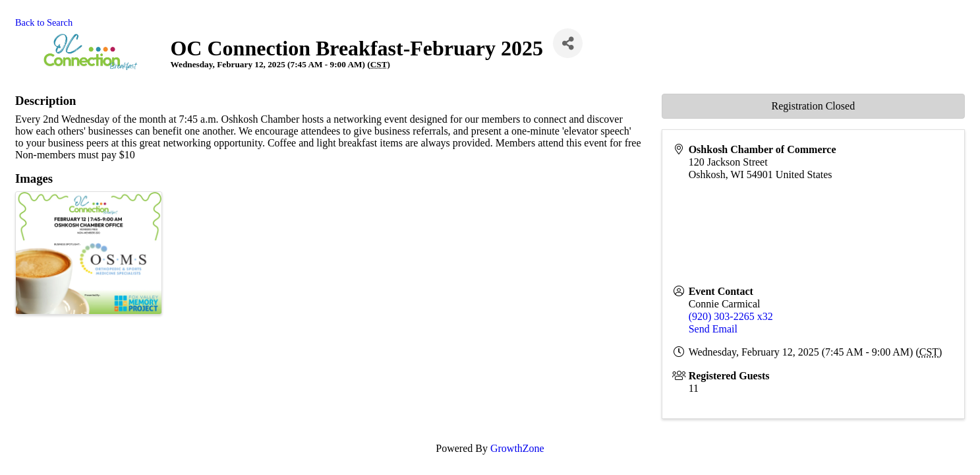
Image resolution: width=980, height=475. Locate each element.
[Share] (568, 43)
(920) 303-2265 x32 (731, 316)
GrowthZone (517, 448)
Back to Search (44, 22)
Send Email (713, 329)
